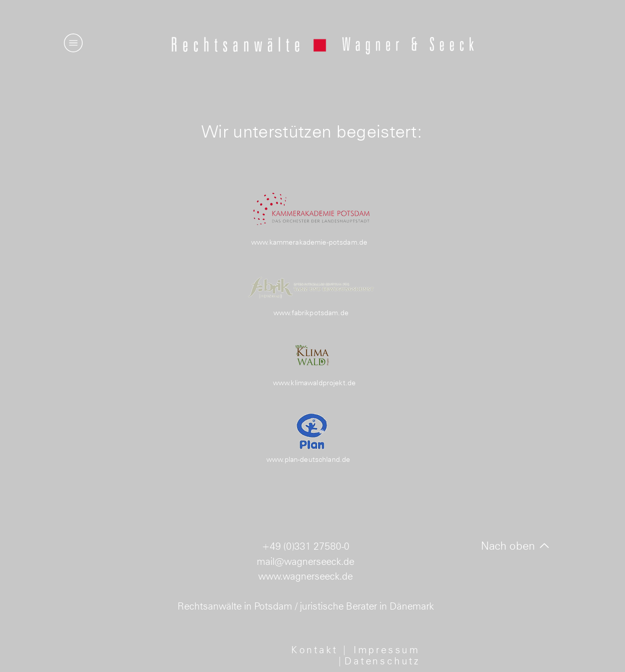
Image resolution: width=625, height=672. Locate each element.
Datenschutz (382, 661)
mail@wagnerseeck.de (305, 561)
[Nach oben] (515, 546)
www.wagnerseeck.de (305, 576)
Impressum (387, 650)
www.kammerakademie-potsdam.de (309, 242)
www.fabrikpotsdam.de (311, 313)
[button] (73, 43)
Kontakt (317, 650)
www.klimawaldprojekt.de (314, 383)
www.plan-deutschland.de (308, 459)
